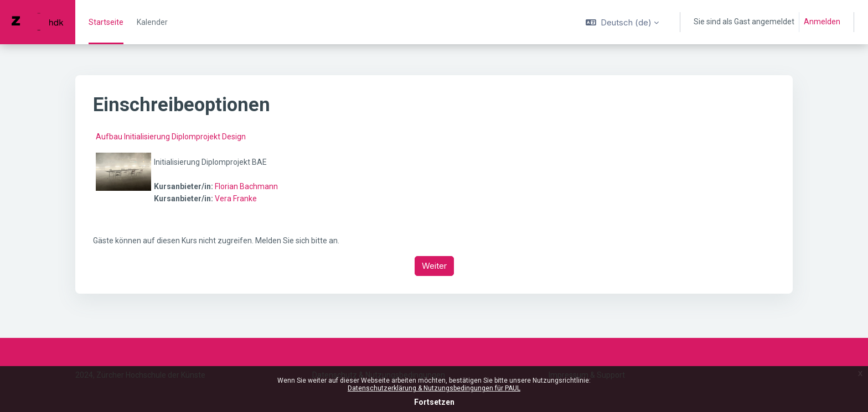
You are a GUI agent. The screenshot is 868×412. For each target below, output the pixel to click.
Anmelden (822, 22)
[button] (622, 22)
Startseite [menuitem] (106, 22)
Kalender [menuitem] (152, 22)
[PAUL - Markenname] (38, 22)
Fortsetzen (434, 402)
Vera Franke (236, 199)
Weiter (434, 266)
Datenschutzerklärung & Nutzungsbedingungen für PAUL (434, 388)
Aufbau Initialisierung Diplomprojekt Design (171, 137)
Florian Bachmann (246, 186)
